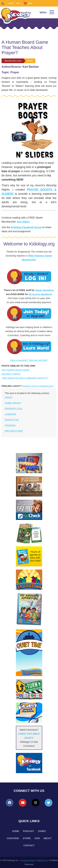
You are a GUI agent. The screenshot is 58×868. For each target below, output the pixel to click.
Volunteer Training (11, 374)
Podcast (29, 831)
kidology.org (42, 860)
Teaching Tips (12, 420)
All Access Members (40, 294)
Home (16, 831)
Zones (42, 831)
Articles (8, 397)
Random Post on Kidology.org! (38, 386)
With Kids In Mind (14, 431)
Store (27, 838)
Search (4, 3)
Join (18, 3)
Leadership (10, 414)
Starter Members (44, 290)
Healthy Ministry (13, 403)
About (47, 838)
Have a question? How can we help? (29, 360)
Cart (30, 3)
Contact (29, 845)
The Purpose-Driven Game (15, 370)
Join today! (23, 222)
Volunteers (10, 425)
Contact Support (28, 860)
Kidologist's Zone (13, 408)
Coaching (13, 838)
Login (11, 3)
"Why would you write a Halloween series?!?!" (25, 378)
